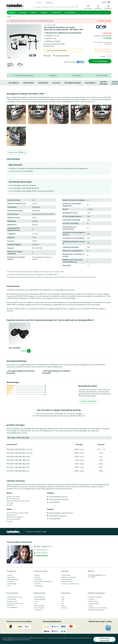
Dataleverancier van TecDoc (15, 596)
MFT (63, 601)
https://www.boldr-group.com (59, 499)
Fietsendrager (23, 12)
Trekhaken (65, 570)
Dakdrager (44, 12)
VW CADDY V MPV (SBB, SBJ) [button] (18, 437)
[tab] (10, 66)
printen (48, 56)
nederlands (104, 2)
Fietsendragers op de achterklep (43, 581)
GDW (63, 598)
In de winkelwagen (101, 61)
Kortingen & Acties (12, 601)
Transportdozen (56, 12)
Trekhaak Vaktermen (67, 581)
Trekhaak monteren (67, 579)
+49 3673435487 (54, 501)
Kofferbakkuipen (12, 583)
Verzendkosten (39, 609)
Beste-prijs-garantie (40, 596)
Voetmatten (11, 581)
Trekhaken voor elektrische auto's (70, 583)
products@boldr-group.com (58, 496)
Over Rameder (12, 592)
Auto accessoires (70, 12)
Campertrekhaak (66, 574)
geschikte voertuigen (103, 83)
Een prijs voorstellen (62, 56)
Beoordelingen (90, 83)
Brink (63, 596)
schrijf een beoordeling (88, 401)
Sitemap (91, 605)
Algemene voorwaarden (95, 596)
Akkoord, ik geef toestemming (103, 640)
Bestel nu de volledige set (17, 152)
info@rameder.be (42, 555)
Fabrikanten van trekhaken (69, 576)
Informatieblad (28, 83)
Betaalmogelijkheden (40, 598)
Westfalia (64, 607)
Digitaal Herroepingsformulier (96, 609)
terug (9, 17)
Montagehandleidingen (73, 83)
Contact (37, 601)
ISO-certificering (12, 598)
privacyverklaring (15, 641)
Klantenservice (40, 592)
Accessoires (56, 83)
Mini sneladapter (15, 347)
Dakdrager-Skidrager (13, 579)
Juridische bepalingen (96, 592)
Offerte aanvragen (39, 605)
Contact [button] (39, 3)
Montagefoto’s (14, 83)
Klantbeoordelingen (94, 603)
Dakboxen (34, 12)
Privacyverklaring (93, 601)
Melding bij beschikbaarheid (104, 51)
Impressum (92, 598)
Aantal (103, 56)
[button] (98, 7)
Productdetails (43, 83)
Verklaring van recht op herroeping (98, 607)
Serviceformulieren (40, 607)
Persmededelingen (12, 606)
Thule (63, 605)
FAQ (36, 603)
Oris (63, 603)
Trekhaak (11, 12)
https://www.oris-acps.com (58, 515)
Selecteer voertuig (103, 21)
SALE (9, 585)
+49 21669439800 (55, 518)
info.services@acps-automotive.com (61, 512)
